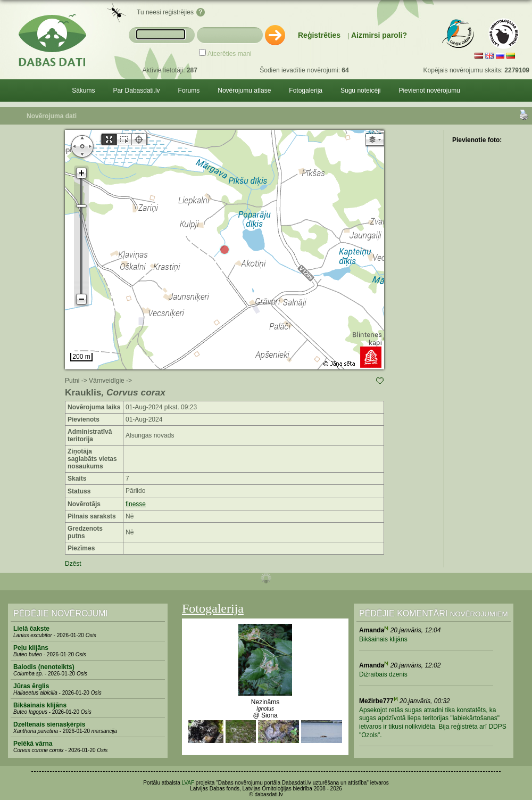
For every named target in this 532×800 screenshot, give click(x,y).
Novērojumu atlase (244, 90)
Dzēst (73, 564)
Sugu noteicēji (360, 90)
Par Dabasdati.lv (137, 90)
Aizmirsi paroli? (379, 35)
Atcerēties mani (230, 54)
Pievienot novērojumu (429, 90)
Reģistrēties (319, 35)
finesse (136, 504)
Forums (189, 90)
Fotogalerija (306, 90)
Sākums (83, 90)
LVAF (188, 783)
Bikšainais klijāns (383, 639)
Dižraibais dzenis (383, 674)
